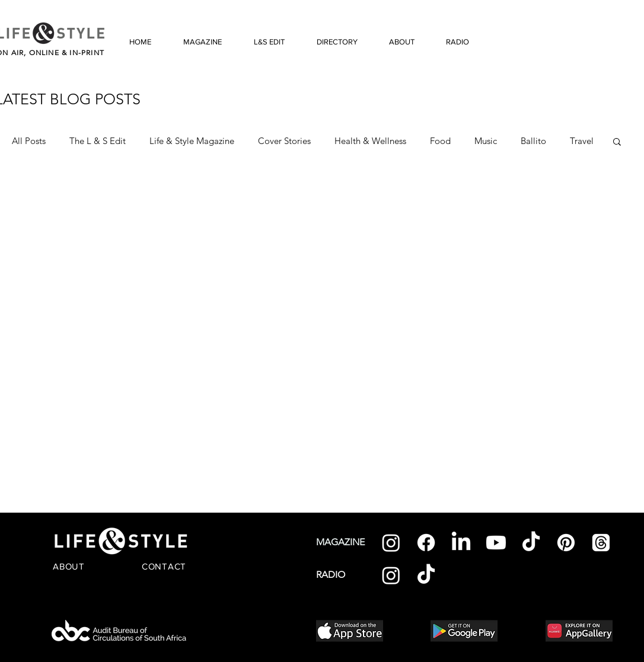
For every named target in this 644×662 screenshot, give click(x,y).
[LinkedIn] (461, 543)
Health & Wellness (370, 141)
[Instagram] (391, 543)
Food (440, 141)
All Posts (29, 141)
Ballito (533, 141)
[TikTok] (531, 543)
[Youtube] (496, 543)
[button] (617, 143)
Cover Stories (284, 141)
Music (486, 141)
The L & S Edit (98, 141)
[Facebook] (426, 543)
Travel (582, 141)
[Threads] (601, 543)
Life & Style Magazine (192, 141)
